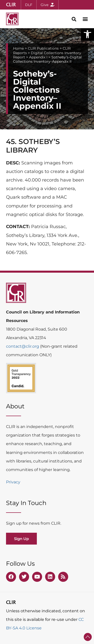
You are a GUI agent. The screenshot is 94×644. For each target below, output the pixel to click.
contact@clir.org (23, 346)
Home (18, 48)
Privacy (13, 482)
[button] (87, 34)
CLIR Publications (43, 48)
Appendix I (38, 57)
